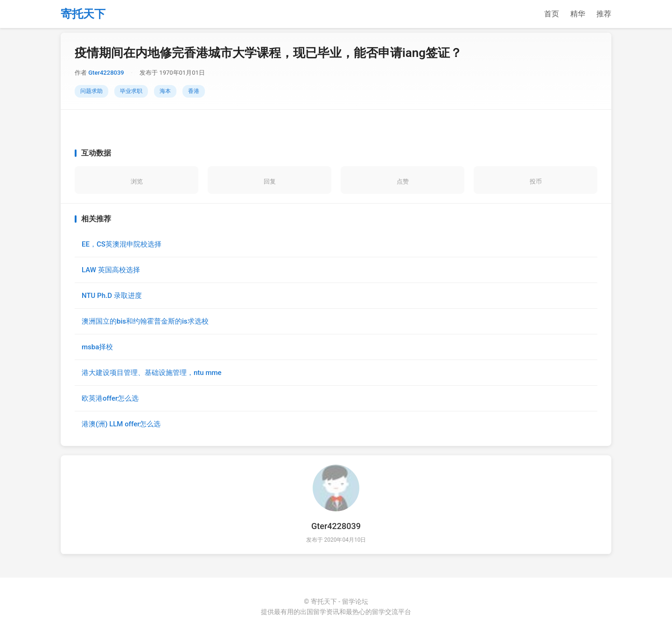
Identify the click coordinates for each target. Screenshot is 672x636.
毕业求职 (131, 91)
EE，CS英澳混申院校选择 (122, 244)
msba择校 (97, 347)
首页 (552, 14)
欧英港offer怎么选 (110, 398)
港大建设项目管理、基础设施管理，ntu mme (152, 373)
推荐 (604, 14)
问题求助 (91, 91)
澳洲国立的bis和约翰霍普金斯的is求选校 (145, 321)
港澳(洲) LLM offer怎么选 (121, 424)
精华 (578, 14)
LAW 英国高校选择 (111, 270)
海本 (165, 91)
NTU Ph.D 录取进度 (112, 296)
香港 (194, 91)
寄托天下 (83, 14)
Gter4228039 (106, 73)
